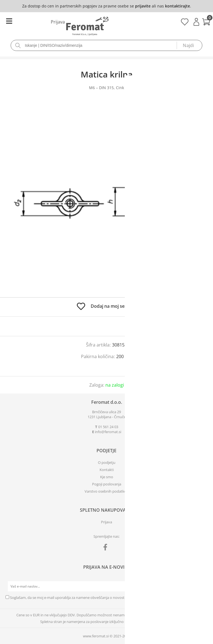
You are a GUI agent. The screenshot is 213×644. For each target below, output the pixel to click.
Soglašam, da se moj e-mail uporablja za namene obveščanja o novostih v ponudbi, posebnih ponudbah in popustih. (106, 598)
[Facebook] (107, 548)
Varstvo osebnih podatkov (106, 491)
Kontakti (107, 470)
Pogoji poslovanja (107, 484)
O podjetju (107, 462)
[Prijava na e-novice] (202, 586)
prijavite (143, 6)
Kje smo (107, 477)
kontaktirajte (177, 6)
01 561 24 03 (108, 427)
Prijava (196, 22)
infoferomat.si (108, 432)
